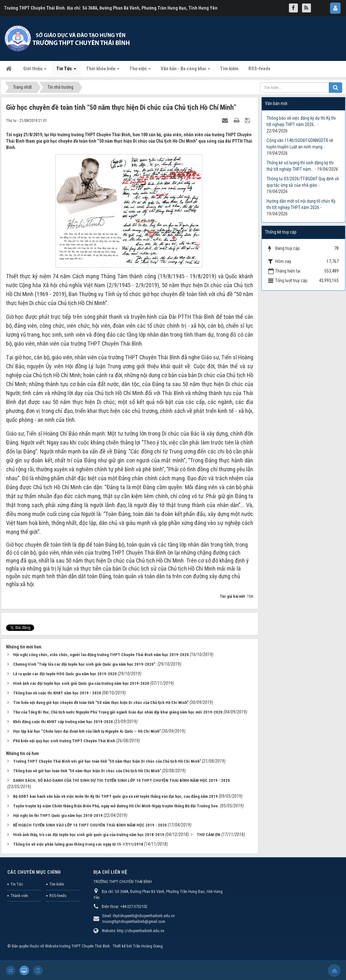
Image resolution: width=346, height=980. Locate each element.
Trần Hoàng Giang (148, 946)
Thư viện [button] (140, 71)
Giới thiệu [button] (35, 71)
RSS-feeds (58, 896)
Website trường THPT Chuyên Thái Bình (77, 946)
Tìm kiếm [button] (229, 69)
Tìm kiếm (57, 884)
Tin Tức (17, 884)
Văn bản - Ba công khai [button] (185, 71)
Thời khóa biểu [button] (103, 71)
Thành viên (19, 896)
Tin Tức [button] (66, 71)
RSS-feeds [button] (259, 69)
